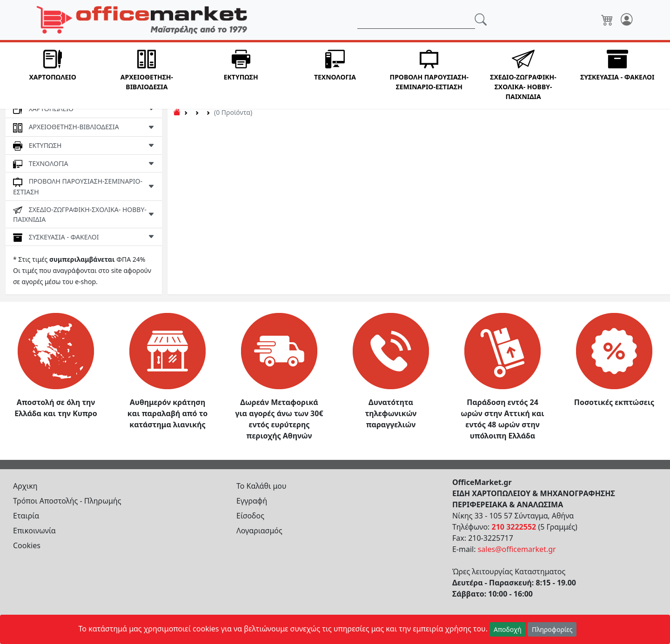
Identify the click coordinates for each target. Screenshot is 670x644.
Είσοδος (250, 516)
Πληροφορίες (552, 629)
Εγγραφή (252, 501)
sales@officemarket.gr (517, 549)
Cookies (27, 545)
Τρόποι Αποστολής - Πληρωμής (67, 501)
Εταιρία (26, 516)
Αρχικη (25, 486)
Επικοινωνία (34, 531)
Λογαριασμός (259, 531)
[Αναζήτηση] (416, 20)
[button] (53, 76)
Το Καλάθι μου (261, 486)
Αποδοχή (508, 629)
